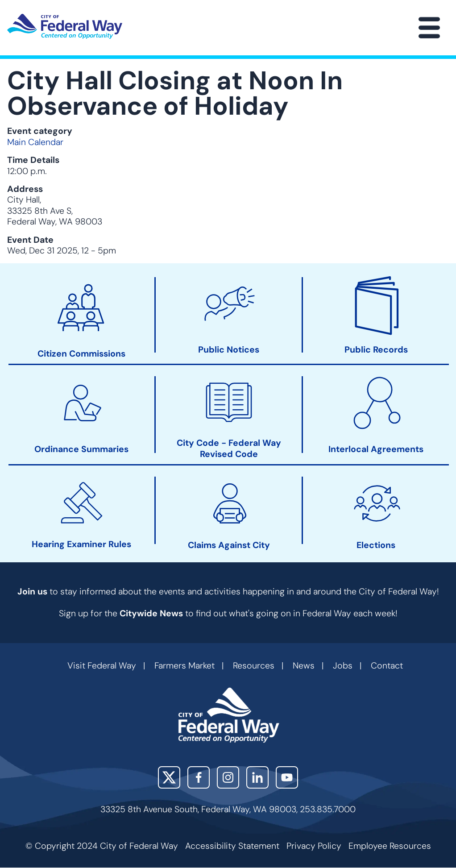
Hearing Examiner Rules (81, 545)
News (304, 666)
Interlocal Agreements (376, 450)
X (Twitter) (169, 777)
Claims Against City (229, 545)
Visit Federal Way (102, 666)
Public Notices (229, 350)
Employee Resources (390, 846)
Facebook (199, 777)
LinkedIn (257, 777)
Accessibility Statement (232, 846)
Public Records (376, 350)
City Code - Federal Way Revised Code (229, 449)
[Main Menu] (429, 28)
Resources (254, 666)
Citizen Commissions (81, 354)
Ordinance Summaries (81, 450)
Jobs (343, 666)
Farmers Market (184, 666)
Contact (387, 666)
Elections (376, 545)
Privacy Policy (314, 846)
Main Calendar (35, 142)
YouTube (287, 777)
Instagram (228, 777)
